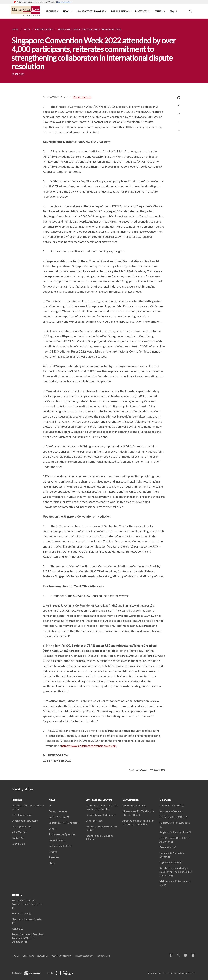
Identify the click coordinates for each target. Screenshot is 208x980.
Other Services (94, 821)
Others (53, 829)
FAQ (172, 11)
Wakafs (16, 929)
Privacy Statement (84, 956)
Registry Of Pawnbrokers (174, 832)
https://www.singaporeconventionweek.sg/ (89, 746)
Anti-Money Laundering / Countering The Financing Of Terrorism (176, 872)
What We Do (19, 832)
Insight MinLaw (57, 817)
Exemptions (166, 847)
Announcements (58, 811)
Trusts (158, 11)
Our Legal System (21, 826)
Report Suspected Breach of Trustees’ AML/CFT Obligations (28, 938)
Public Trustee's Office (172, 817)
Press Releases (57, 840)
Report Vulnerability (61, 956)
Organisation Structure (25, 821)
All (50, 805)
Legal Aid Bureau (169, 862)
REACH (41, 956)
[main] (104, 399)
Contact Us (18, 838)
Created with (28, 973)
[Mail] (178, 112)
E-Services (141, 11)
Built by (63, 973)
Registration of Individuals (100, 815)
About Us (51, 11)
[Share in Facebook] (178, 120)
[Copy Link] (178, 106)
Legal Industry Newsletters (64, 823)
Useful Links (18, 844)
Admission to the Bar (134, 805)
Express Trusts (20, 913)
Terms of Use (103, 956)
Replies (53, 852)
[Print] (178, 98)
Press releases (82, 97)
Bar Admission (120, 11)
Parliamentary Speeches (62, 834)
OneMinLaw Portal (170, 805)
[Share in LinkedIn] (178, 128)
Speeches (54, 857)
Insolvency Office (170, 811)
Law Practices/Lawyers (90, 11)
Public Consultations (60, 846)
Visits (52, 863)
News (66, 11)
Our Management (22, 815)
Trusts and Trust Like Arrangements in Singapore (27, 902)
